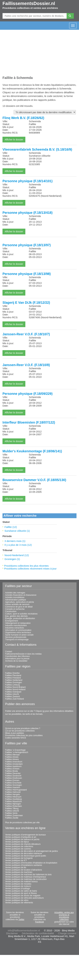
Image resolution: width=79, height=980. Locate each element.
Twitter (21, 919)
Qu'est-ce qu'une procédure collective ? (23, 728)
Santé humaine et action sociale (19, 635)
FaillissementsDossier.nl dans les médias (23, 654)
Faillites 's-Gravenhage (15, 750)
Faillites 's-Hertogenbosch (17, 752)
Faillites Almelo (12, 757)
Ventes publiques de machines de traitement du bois (28, 875)
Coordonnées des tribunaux (17, 656)
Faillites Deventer (13, 773)
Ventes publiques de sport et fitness (21, 893)
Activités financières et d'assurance (21, 595)
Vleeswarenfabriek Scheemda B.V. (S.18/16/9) (37, 149)
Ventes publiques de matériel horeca (21, 882)
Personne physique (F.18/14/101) (27, 181)
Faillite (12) (11, 527)
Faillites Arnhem (12, 769)
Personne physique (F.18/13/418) (27, 213)
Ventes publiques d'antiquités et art (21, 837)
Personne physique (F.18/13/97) (27, 245)
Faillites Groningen (13, 682)
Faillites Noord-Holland (15, 689)
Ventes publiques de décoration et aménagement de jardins (31, 851)
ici (44, 711)
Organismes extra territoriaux (18, 632)
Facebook (40, 922)
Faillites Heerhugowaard (16, 790)
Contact (9, 652)
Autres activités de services (17, 604)
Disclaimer (12, 933)
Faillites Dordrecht (13, 776)
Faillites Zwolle (12, 818)
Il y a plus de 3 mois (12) (18, 545)
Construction (11, 611)
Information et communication (18, 630)
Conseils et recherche (15, 609)
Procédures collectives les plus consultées (24, 735)
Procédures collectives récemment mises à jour (30, 569)
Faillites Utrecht (12, 694)
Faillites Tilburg (12, 809)
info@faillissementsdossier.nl (24, 930)
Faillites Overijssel (13, 692)
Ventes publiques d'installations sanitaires (24, 865)
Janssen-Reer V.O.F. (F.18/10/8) (26, 365)
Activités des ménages (15, 593)
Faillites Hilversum (13, 797)
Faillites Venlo (11, 813)
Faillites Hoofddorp (13, 799)
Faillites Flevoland (13, 675)
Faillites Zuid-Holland (14, 699)
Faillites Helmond (13, 792)
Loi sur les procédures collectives (20, 731)
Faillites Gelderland (14, 680)
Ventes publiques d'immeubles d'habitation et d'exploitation (31, 863)
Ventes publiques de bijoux (17, 842)
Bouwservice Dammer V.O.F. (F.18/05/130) (34, 480)
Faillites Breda (11, 771)
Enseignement (12, 621)
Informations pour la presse (17, 659)
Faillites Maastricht (13, 801)
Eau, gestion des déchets (16, 616)
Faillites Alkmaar (12, 755)
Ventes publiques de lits (16, 868)
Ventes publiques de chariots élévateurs (23, 844)
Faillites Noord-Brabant (15, 687)
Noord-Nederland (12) (17, 555)
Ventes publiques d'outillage (17, 889)
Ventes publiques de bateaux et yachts (22, 839)
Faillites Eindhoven (14, 778)
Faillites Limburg (12, 685)
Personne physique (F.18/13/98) (27, 274)
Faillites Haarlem (13, 787)
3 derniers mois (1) (15, 541)
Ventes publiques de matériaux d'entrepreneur (26, 877)
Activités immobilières (15, 597)
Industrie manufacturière (16, 625)
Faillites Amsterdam (14, 764)
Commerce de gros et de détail (19, 607)
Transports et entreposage (17, 640)
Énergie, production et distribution (20, 618)
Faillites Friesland (13, 678)
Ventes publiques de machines (19, 872)
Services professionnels (16, 637)
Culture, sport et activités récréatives (21, 614)
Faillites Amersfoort (14, 762)
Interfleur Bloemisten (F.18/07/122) (29, 422)
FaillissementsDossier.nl (29, 4)
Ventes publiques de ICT (16, 860)
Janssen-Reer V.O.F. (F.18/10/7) (26, 334)
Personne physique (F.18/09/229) (27, 394)
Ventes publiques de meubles (18, 884)
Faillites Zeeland (12, 697)
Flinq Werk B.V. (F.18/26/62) (23, 118)
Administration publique (16, 600)
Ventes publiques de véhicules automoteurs (24, 898)
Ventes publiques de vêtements (19, 903)
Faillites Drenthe (12, 673)
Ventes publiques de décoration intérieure (24, 853)
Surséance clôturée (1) (17, 531)
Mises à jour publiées (15, 733)
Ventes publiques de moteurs (18, 886)
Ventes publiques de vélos (17, 900)
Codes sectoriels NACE (16, 738)
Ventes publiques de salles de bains (21, 891)
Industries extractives (15, 628)
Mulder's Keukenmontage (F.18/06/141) (32, 451)
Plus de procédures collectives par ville (22, 823)
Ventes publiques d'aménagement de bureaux (25, 835)
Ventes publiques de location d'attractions (23, 870)
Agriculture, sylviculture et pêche (20, 602)
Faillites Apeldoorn (13, 766)
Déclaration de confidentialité (38, 933)
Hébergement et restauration (18, 623)
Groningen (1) (12, 559)
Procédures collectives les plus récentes (26, 566)
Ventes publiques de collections (19, 846)
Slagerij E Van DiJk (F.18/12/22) (26, 303)
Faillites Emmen (12, 780)
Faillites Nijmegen (13, 804)
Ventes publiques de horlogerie (19, 858)
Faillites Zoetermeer (14, 816)
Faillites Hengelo (13, 794)
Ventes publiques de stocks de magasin (23, 896)
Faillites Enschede (13, 783)
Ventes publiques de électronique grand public (26, 856)
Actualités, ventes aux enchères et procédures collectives (64, 916)
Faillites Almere (12, 759)
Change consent (67, 933)
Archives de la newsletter (16, 661)
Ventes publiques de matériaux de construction (26, 879)
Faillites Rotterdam (13, 806)
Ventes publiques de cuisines (18, 849)
